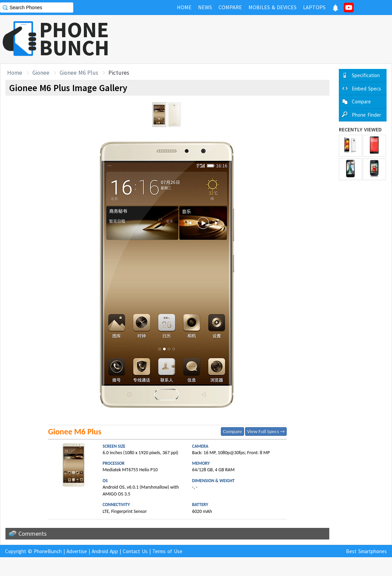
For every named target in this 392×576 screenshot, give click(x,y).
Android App (105, 551)
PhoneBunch (48, 551)
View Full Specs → (266, 431)
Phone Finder (366, 115)
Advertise (77, 551)
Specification (366, 75)
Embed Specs (366, 89)
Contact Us (135, 551)
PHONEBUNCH (74, 39)
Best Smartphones (366, 551)
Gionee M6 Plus (79, 73)
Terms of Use (167, 551)
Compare (232, 431)
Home (15, 73)
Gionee (41, 73)
